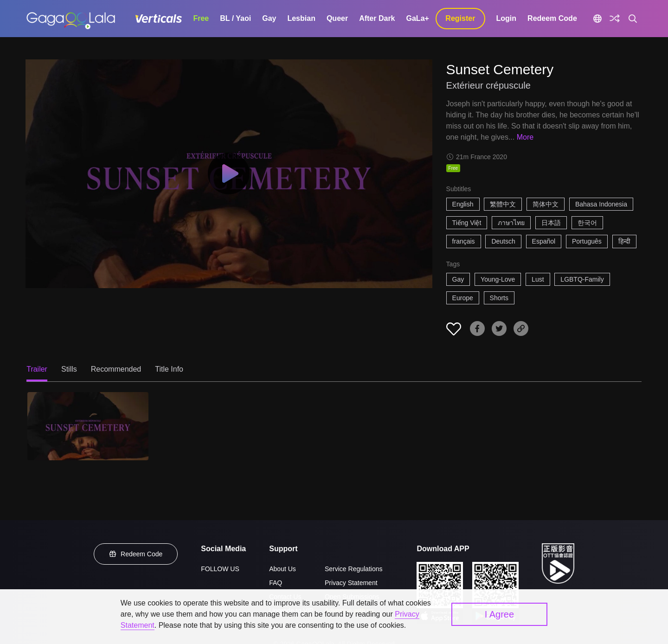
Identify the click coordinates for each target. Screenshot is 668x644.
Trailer (37, 369)
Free (201, 18)
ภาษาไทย (511, 223)
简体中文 (546, 204)
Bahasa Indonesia (601, 204)
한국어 (587, 223)
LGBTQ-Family (582, 279)
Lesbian (301, 18)
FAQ (276, 583)
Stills (69, 369)
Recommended (116, 369)
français (464, 241)
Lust (538, 279)
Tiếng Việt (467, 223)
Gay (269, 18)
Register (460, 18)
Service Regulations (354, 569)
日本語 (551, 223)
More (525, 137)
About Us (283, 569)
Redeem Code (552, 18)
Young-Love (498, 279)
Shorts (499, 298)
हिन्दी (624, 241)
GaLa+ (418, 18)
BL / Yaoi (235, 18)
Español (544, 241)
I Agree (499, 614)
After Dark (377, 18)
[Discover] (615, 19)
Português (587, 241)
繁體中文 (503, 204)
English (463, 204)
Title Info (169, 369)
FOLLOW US (220, 569)
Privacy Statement (351, 583)
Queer (337, 18)
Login (507, 18)
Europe (463, 298)
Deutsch (503, 241)
